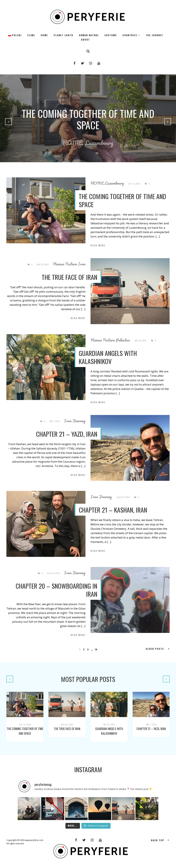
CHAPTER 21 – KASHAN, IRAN (113, 510)
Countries (130, 35)
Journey (79, 421)
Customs (111, 35)
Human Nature (89, 35)
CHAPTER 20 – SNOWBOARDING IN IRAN (56, 590)
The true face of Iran (69, 277)
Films (31, 35)
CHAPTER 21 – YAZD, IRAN (67, 434)
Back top (160, 840)
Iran (82, 264)
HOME (44, 35)
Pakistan (123, 340)
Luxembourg (99, 143)
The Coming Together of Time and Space (88, 119)
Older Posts (158, 649)
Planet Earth (63, 35)
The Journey (154, 35)
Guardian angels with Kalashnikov (108, 357)
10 (96, 649)
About (85, 39)
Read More (98, 245)
